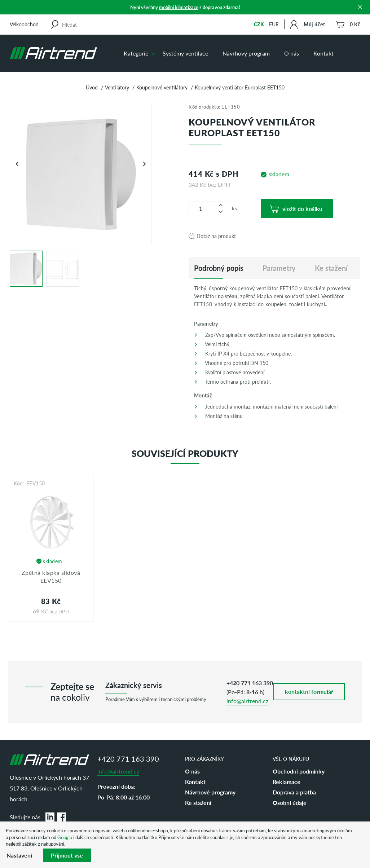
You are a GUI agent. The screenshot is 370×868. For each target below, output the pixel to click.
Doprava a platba (294, 792)
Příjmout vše (67, 855)
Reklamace (287, 782)
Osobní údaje (290, 803)
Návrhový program (246, 53)
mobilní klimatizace (179, 7)
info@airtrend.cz (247, 701)
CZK (259, 24)
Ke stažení (198, 803)
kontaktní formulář (309, 691)
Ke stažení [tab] (331, 268)
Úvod (92, 87)
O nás (292, 53)
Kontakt (323, 53)
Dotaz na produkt (216, 236)
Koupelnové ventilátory (162, 87)
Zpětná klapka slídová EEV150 (51, 576)
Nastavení (19, 855)
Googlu (65, 837)
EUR (274, 24)
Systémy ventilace (185, 53)
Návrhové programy (210, 792)
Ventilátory (117, 87)
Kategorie (136, 53)
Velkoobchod (24, 24)
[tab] (219, 268)
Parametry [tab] (279, 268)
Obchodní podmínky (299, 771)
